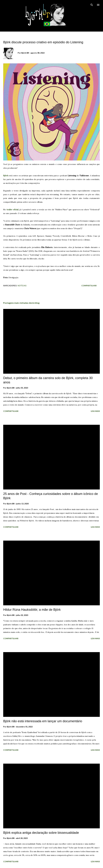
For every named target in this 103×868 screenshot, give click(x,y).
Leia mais (95, 411)
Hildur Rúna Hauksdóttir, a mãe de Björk (32, 610)
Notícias (22, 286)
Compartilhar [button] (89, 286)
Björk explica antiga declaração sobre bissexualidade (41, 833)
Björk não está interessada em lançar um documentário (43, 721)
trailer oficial (12, 210)
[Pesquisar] (92, 5)
